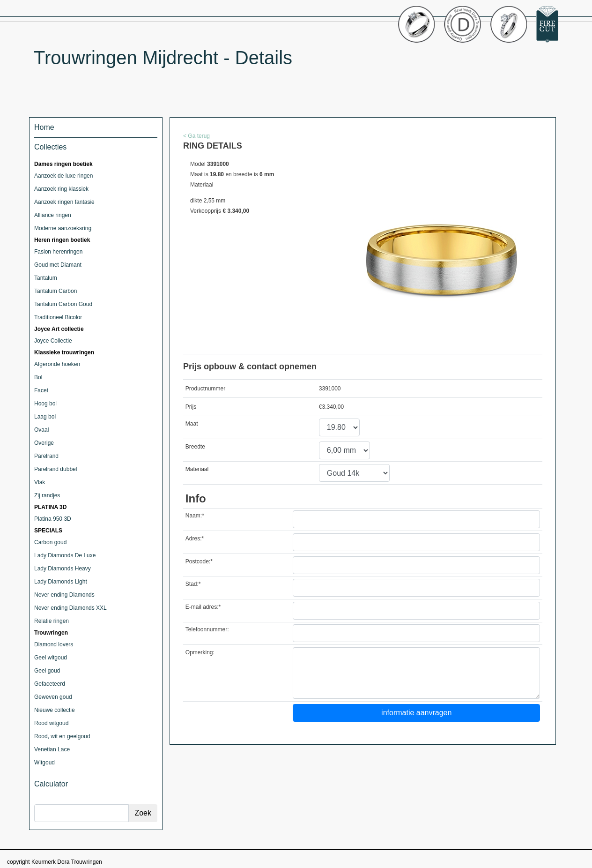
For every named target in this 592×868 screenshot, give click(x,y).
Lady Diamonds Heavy (63, 569)
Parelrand (46, 456)
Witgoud (44, 763)
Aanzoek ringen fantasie (64, 202)
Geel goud (47, 671)
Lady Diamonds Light (61, 582)
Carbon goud (50, 542)
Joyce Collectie (53, 341)
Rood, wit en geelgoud (62, 736)
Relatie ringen (52, 621)
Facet (41, 390)
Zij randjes (47, 495)
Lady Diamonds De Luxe (65, 555)
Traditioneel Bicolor (58, 317)
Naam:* (195, 516)
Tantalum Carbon (55, 291)
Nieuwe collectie (55, 710)
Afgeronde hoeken (57, 364)
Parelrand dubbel (55, 469)
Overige (44, 443)
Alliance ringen (53, 215)
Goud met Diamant (58, 265)
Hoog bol (45, 404)
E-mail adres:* (203, 607)
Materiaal (197, 469)
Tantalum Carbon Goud (63, 304)
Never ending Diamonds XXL (70, 608)
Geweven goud (53, 697)
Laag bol (45, 417)
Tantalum (46, 278)
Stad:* (193, 584)
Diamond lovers (54, 644)
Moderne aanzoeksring (63, 228)
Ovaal (41, 430)
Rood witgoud (51, 723)
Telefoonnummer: (207, 629)
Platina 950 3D (53, 519)
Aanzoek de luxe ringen (63, 176)
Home (44, 127)
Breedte (195, 447)
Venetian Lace (52, 749)
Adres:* (195, 539)
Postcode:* (199, 561)
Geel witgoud (51, 658)
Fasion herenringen (58, 252)
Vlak (40, 482)
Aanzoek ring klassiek (61, 189)
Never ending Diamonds (64, 595)
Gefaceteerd (50, 684)
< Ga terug (196, 136)
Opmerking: (200, 652)
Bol (38, 377)
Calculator (51, 784)
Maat (192, 424)
